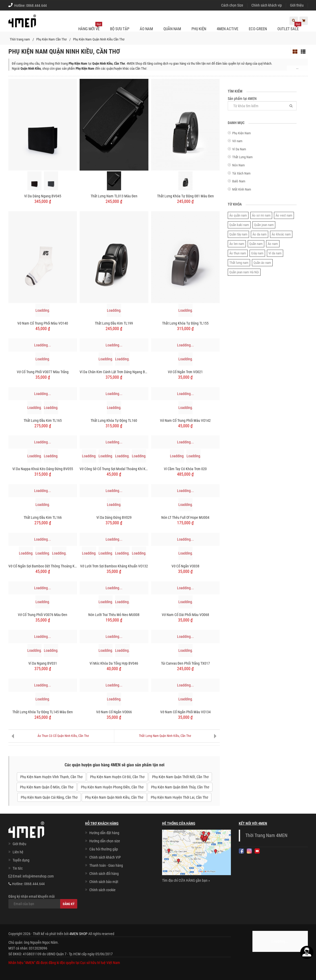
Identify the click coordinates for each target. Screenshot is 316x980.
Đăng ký (69, 904)
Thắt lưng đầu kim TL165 (43, 420)
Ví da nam (275, 253)
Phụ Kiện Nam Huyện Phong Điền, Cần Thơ (112, 787)
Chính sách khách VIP (105, 857)
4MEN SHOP (78, 934)
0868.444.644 (37, 6)
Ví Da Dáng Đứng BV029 (114, 517)
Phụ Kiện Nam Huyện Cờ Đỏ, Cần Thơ (117, 777)
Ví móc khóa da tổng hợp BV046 (114, 663)
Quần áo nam (262, 263)
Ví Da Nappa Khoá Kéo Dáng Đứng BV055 (43, 469)
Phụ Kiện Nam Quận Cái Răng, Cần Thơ (49, 797)
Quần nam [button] (172, 29)
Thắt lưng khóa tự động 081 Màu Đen (185, 196)
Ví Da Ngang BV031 (43, 663)
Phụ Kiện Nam (242, 133)
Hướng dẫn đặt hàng (104, 833)
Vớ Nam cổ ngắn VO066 (114, 712)
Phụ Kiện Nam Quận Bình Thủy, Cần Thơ (180, 787)
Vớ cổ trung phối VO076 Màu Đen (43, 615)
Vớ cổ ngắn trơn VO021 (185, 372)
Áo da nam (260, 234)
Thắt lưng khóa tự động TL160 (114, 420)
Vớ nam (237, 141)
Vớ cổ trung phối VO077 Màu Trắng (43, 372)
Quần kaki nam (239, 225)
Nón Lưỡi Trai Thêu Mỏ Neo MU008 (114, 615)
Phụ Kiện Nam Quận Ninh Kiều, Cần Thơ (114, 797)
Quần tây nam (238, 234)
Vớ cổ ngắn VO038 (185, 566)
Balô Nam (239, 181)
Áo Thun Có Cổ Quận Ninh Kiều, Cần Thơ (63, 736)
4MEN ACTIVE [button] (227, 29)
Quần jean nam (264, 225)
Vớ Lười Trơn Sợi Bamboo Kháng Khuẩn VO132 (114, 566)
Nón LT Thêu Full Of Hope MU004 (185, 517)
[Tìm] (291, 106)
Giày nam (257, 253)
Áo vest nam (284, 215)
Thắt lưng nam (239, 263)
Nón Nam (239, 165)
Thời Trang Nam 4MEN (266, 835)
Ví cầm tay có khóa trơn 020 (185, 469)
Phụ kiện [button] (199, 29)
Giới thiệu (297, 5)
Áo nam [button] (146, 29)
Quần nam (256, 244)
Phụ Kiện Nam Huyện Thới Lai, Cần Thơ (179, 797)
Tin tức (18, 868)
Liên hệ (18, 852)
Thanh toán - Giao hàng (106, 865)
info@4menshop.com (38, 876)
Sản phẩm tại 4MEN (262, 103)
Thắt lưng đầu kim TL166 (43, 517)
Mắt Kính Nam (242, 189)
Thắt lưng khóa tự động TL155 (185, 323)
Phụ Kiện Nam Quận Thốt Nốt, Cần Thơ (180, 777)
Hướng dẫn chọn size (105, 841)
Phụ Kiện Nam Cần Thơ (51, 39)
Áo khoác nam (281, 234)
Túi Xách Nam (241, 173)
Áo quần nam (238, 215)
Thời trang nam (20, 39)
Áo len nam (237, 244)
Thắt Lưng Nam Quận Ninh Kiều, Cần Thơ (165, 736)
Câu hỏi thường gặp (104, 849)
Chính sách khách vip (267, 5)
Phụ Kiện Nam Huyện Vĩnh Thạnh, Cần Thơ (51, 777)
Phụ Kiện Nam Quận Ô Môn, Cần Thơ (47, 787)
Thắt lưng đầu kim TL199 (114, 323)
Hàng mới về (90, 27)
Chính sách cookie (102, 890)
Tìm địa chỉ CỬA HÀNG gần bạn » (186, 880)
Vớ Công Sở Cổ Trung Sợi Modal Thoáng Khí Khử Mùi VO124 (114, 469)
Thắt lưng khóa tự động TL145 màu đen (43, 712)
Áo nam (273, 244)
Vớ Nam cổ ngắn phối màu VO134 (185, 712)
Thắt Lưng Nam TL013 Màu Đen (114, 196)
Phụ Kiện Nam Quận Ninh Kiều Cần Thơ (99, 39)
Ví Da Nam (239, 149)
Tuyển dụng (21, 860)
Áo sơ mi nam (261, 215)
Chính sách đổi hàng (104, 874)
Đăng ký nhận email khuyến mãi (43, 901)
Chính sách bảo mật (104, 882)
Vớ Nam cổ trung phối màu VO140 (43, 323)
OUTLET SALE (289, 27)
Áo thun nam (238, 253)
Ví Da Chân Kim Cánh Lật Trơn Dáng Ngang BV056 (114, 372)
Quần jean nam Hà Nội (244, 272)
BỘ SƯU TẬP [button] (120, 29)
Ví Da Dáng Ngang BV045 (43, 196)
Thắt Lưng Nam (242, 157)
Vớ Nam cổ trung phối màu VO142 (185, 420)
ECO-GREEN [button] (258, 29)
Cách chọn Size (232, 5)
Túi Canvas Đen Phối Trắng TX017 (185, 663)
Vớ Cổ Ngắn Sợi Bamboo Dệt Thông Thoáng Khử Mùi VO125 (43, 566)
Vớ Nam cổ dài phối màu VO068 (185, 615)
